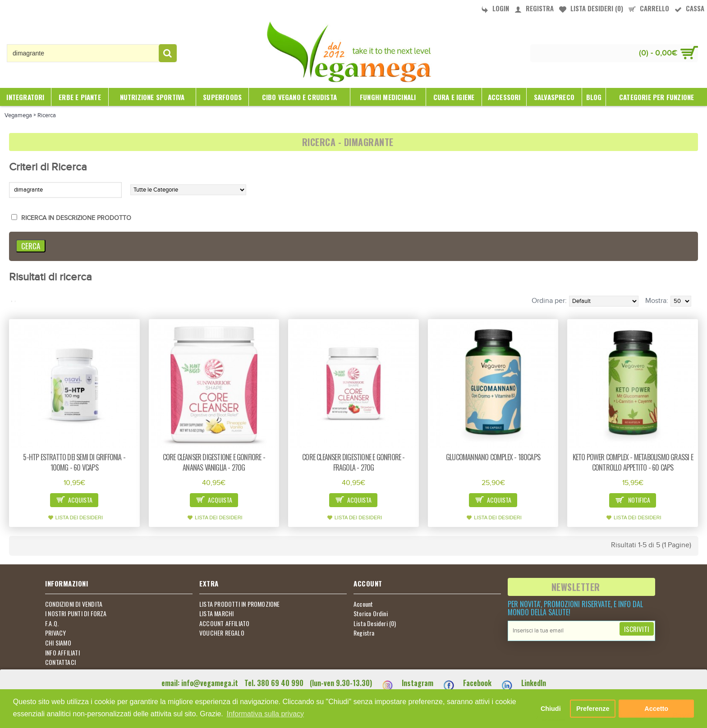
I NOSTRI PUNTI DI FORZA (76, 614)
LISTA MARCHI (216, 614)
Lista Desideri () (375, 623)
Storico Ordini (371, 614)
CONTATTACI (60, 662)
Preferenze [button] (593, 709)
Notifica (633, 501)
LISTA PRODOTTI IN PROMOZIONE (240, 604)
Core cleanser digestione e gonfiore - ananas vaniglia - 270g (214, 462)
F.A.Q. (52, 623)
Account (363, 604)
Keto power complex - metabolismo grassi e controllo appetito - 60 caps (633, 462)
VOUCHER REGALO (222, 633)
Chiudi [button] (551, 709)
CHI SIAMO (58, 643)
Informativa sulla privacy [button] (265, 714)
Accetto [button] (656, 709)
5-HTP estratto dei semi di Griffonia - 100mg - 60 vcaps (74, 462)
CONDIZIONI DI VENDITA (74, 604)
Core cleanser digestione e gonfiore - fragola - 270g (353, 462)
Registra (364, 633)
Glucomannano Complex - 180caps (493, 457)
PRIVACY (55, 633)
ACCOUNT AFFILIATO (224, 623)
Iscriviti (637, 629)
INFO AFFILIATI (62, 653)
